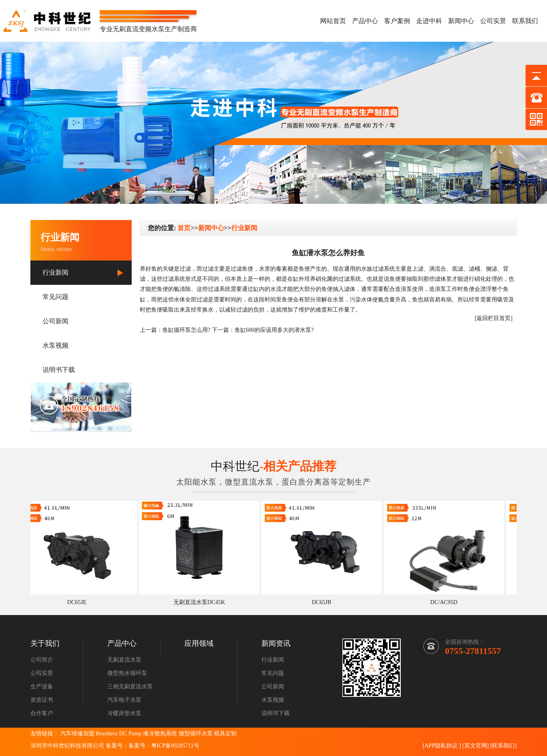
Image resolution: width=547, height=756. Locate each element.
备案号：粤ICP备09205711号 (164, 746)
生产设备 (42, 687)
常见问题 (56, 297)
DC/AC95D (447, 602)
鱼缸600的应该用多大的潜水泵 (273, 330)
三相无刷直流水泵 (130, 687)
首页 (184, 228)
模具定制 (225, 734)
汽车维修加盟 (77, 734)
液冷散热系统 (160, 734)
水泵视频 (56, 345)
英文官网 (476, 746)
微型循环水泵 (196, 734)
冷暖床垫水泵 (124, 713)
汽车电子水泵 (124, 700)
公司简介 (42, 660)
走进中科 (429, 21)
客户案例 (397, 21)
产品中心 (365, 21)
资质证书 (42, 700)
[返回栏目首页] (494, 318)
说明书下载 (59, 370)
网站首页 (333, 21)
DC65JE (80, 602)
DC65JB (324, 602)
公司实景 (493, 21)
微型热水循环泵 (127, 673)
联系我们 (525, 21)
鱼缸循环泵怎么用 (185, 330)
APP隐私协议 (441, 746)
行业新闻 (56, 272)
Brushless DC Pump (119, 734)
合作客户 (42, 713)
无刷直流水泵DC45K (202, 602)
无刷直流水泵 (124, 660)
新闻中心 (461, 21)
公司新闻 (56, 321)
